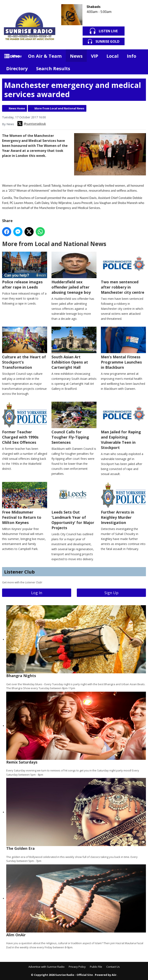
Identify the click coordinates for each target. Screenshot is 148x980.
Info (131, 56)
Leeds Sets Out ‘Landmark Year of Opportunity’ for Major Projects (74, 506)
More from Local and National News (59, 108)
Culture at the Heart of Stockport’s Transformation (25, 348)
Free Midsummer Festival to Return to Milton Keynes (25, 503)
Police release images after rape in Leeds (25, 271)
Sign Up (111, 593)
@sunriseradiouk (32, 124)
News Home (17, 108)
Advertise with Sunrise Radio (46, 967)
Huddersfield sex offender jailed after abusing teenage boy (74, 273)
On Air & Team (45, 56)
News (76, 56)
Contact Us (113, 967)
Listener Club (19, 572)
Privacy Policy (77, 967)
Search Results (53, 68)
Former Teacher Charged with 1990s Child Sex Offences (25, 423)
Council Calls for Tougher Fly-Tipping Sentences (74, 423)
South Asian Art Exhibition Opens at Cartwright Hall (74, 348)
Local (113, 56)
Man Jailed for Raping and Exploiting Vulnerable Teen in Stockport (123, 426)
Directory (17, 68)
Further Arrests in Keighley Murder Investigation (123, 503)
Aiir (114, 975)
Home (13, 56)
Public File (96, 967)
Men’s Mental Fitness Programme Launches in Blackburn (123, 348)
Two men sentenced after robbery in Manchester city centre (123, 273)
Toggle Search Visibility (140, 56)
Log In (37, 593)
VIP (95, 56)
